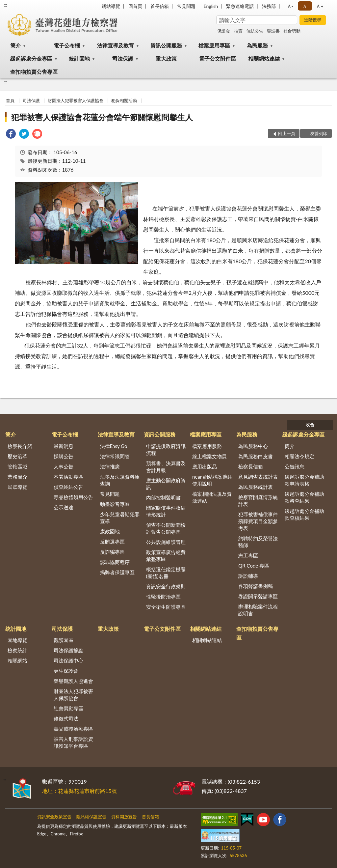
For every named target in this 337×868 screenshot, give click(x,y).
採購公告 (64, 456)
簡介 (15, 45)
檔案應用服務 (207, 446)
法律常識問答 (115, 456)
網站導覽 (111, 6)
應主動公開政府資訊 (166, 484)
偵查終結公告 (68, 487)
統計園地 (79, 58)
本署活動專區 (68, 477)
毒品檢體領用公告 (73, 497)
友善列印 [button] (319, 133)
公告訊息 (295, 466)
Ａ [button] (305, 6)
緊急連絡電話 (240, 6)
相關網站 (17, 660)
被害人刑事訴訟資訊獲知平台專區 (73, 742)
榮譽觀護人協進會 (73, 681)
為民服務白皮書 (256, 456)
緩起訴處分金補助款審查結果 (304, 497)
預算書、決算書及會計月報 (166, 467)
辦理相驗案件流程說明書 (258, 610)
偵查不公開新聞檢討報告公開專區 (166, 528)
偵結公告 (255, 31)
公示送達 (64, 507)
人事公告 (64, 466)
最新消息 (64, 446)
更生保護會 (66, 671)
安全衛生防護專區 (166, 607)
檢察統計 (17, 650)
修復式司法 (66, 718)
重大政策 (166, 58)
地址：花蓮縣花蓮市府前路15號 (79, 791)
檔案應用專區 (214, 45)
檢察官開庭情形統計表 (258, 501)
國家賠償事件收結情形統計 (166, 511)
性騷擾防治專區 (163, 597)
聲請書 (273, 31)
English (211, 6)
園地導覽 (17, 640)
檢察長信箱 (251, 466)
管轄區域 (17, 466)
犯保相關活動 (124, 100)
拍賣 (238, 31)
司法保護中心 (68, 660)
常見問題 (186, 6)
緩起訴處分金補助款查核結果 (304, 514)
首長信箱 (160, 6)
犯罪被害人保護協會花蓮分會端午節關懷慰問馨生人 (102, 117)
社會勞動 (292, 31)
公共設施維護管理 (166, 542)
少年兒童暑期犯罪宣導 (120, 518)
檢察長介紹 (20, 446)
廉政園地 (110, 531)
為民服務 (257, 45)
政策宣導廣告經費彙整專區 (166, 556)
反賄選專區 (112, 542)
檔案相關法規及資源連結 (212, 497)
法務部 (269, 6)
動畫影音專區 (115, 504)
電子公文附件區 (218, 58)
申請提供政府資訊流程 (166, 449)
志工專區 (248, 555)
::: (5, 5)
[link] (11, 135)
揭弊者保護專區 (117, 572)
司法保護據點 (68, 650)
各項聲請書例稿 (256, 586)
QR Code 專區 (254, 566)
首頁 (10, 100)
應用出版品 (205, 466)
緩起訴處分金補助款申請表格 (304, 480)
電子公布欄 (67, 45)
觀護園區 (64, 640)
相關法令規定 (299, 456)
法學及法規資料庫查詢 (120, 480)
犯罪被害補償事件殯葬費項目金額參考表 (258, 521)
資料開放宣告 (124, 817)
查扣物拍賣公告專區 (34, 72)
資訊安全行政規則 (166, 586)
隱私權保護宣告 (91, 817)
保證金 (224, 31)
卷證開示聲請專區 (258, 596)
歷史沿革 (17, 456)
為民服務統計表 (256, 487)
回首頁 (135, 6)
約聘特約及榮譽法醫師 (258, 542)
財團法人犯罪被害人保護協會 (76, 100)
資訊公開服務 (166, 45)
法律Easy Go (114, 446)
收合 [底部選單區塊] (310, 425)
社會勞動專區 (68, 708)
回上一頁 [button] (287, 133)
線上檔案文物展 (209, 456)
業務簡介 (17, 477)
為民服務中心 (253, 446)
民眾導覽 (17, 487)
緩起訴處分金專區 (31, 58)
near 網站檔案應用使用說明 (212, 480)
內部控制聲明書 (163, 497)
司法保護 (123, 58)
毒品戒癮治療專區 (73, 729)
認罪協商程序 (115, 562)
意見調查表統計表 (258, 477)
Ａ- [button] (290, 6)
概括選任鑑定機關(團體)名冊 (166, 573)
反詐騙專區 (112, 552)
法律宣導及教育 (116, 45)
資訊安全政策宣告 (54, 817)
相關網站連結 (264, 58)
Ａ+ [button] (320, 6)
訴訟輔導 (248, 576)
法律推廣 (110, 466)
